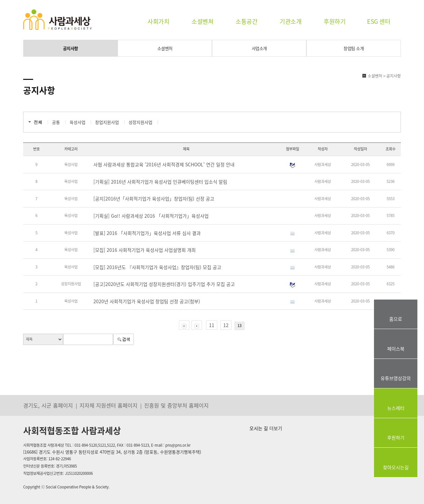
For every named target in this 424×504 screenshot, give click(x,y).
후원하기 (335, 21)
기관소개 (291, 21)
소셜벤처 (165, 48)
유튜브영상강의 (396, 378)
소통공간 (246, 21)
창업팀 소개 (354, 48)
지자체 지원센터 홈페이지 (108, 405)
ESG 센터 (379, 21)
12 (226, 325)
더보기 (275, 428)
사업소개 (259, 48)
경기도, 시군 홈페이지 (48, 405)
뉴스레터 (396, 408)
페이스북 (396, 349)
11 (212, 325)
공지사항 (71, 48)
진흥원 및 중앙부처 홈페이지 (176, 405)
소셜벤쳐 (202, 21)
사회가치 (158, 21)
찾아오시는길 (396, 467)
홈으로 (396, 319)
